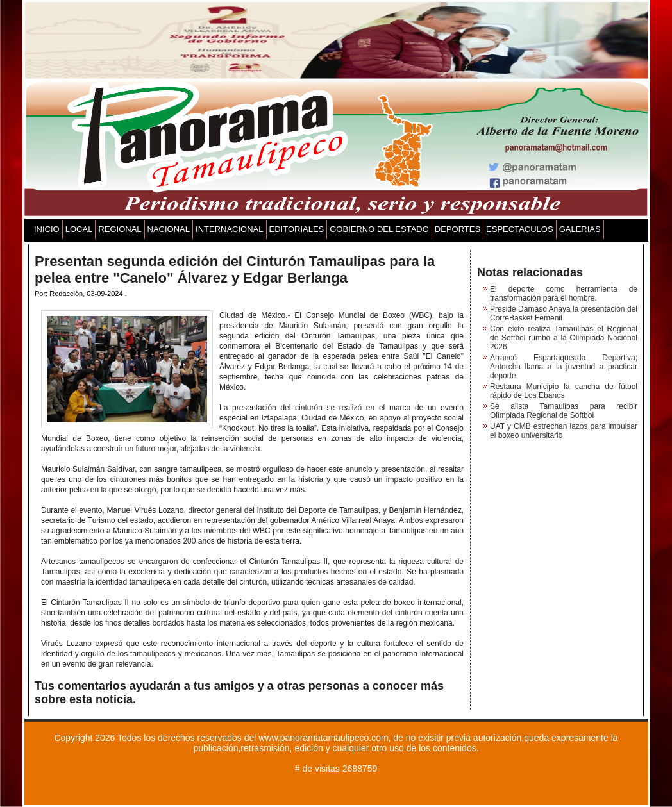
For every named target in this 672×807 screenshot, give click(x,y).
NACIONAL (169, 229)
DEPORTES (458, 229)
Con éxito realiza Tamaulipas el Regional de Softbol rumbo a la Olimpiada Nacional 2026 (564, 338)
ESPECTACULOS (520, 229)
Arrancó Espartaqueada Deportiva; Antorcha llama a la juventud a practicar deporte (564, 367)
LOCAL (79, 229)
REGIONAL (120, 229)
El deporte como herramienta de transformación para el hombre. (564, 294)
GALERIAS (580, 229)
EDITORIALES (297, 229)
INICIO (47, 229)
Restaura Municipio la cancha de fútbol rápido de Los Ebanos (564, 391)
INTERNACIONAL (229, 229)
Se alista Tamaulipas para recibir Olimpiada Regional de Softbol (564, 411)
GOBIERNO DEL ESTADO (379, 229)
